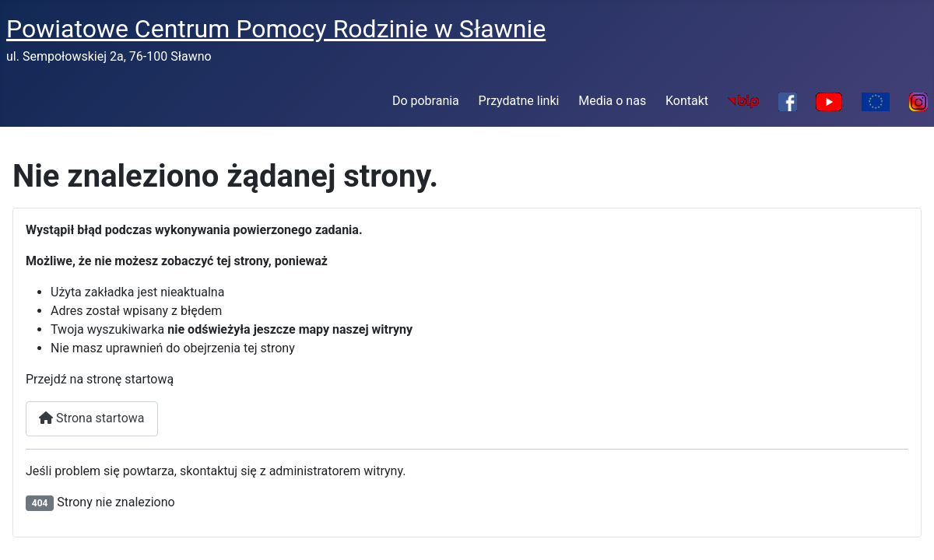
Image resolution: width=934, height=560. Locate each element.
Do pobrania (426, 101)
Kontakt (687, 101)
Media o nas (612, 101)
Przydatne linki (519, 101)
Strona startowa (92, 418)
